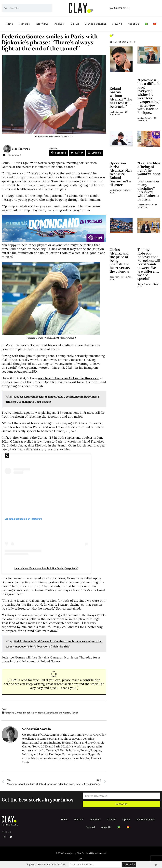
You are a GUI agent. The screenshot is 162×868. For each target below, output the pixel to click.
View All (117, 24)
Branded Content (95, 24)
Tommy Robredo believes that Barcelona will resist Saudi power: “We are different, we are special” (149, 264)
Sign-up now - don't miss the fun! (53, 864)
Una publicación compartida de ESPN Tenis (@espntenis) (46, 568)
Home (9, 24)
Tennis (75, 713)
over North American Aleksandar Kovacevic (68, 378)
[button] (59, 153)
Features (24, 24)
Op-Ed (75, 24)
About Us (133, 24)
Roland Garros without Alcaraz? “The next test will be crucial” (121, 97)
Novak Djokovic (46, 713)
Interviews (42, 24)
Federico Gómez (13, 713)
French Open (30, 713)
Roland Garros (63, 713)
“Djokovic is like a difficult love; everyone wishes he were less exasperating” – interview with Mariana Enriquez (149, 96)
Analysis (60, 24)
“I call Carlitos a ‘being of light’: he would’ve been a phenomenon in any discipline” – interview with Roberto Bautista (149, 181)
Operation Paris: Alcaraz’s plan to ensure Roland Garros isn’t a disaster (121, 174)
